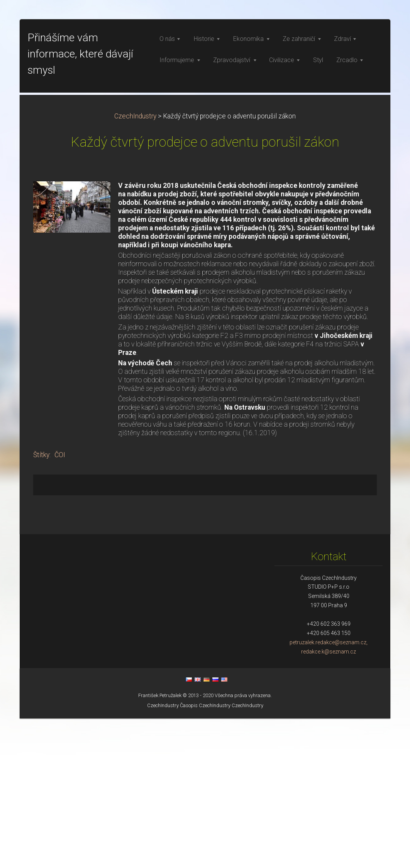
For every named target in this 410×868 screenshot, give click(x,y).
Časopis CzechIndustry (205, 855)
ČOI (60, 605)
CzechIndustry (135, 266)
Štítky (41, 605)
